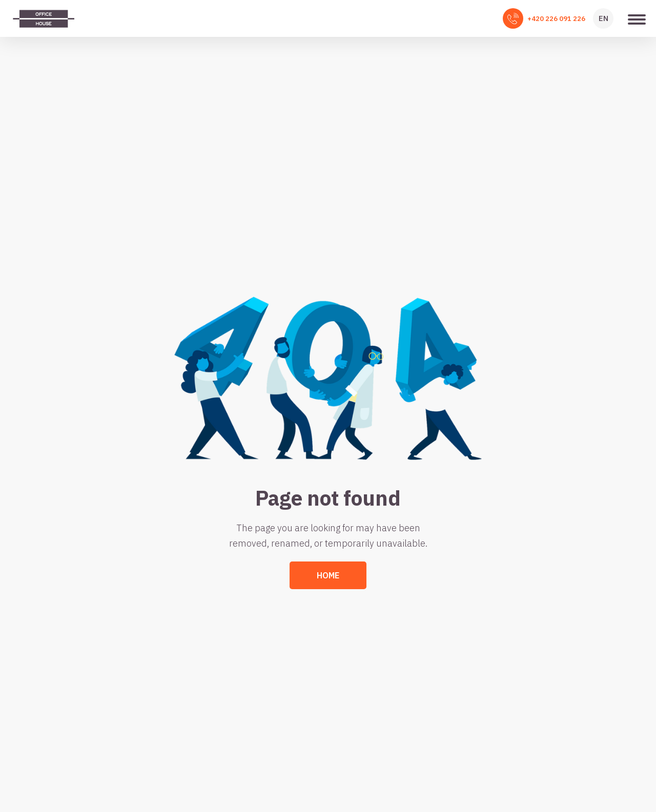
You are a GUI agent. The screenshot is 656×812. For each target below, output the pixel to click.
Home (328, 575)
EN (603, 18)
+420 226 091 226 (556, 19)
